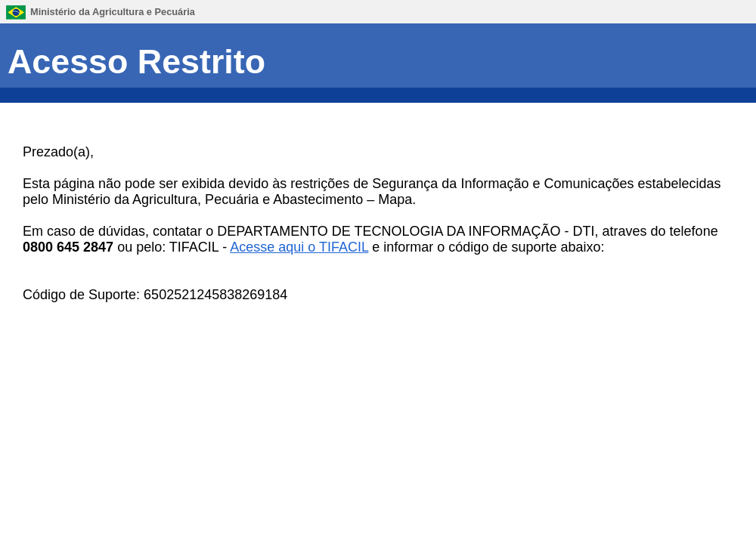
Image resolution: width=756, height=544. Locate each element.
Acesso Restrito (136, 61)
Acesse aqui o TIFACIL (299, 247)
